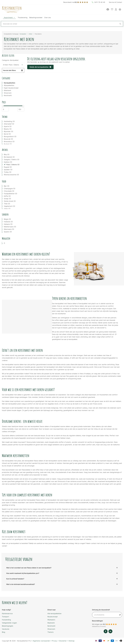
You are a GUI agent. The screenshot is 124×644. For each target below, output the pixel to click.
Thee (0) (7, 204)
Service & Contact (115, 2)
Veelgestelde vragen (9, 623)
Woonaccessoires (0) (11, 175)
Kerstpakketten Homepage (11, 34)
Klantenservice (7, 614)
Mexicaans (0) (9, 229)
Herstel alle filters (13, 70)
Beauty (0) (8, 129)
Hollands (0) (8, 222)
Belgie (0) (7, 219)
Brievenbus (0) (9, 141)
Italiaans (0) (8, 224)
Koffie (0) (7, 196)
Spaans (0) (8, 232)
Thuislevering (23, 18)
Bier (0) (7, 186)
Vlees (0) (7, 209)
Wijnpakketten (9, 85)
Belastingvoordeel (36, 18)
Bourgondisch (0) (10, 136)
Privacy (55, 641)
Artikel (30, 34)
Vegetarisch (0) (9, 206)
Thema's (50, 632)
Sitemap (71, 641)
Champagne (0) (10, 189)
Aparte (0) (8, 126)
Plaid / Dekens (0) (13, 165)
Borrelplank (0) (9, 157)
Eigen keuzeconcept (11, 88)
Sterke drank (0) (10, 201)
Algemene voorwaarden (41, 641)
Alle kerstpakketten (54, 614)
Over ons (48, 18)
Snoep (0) (7, 199)
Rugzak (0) (8, 167)
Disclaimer (63, 641)
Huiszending (6, 620)
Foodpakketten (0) (11, 194)
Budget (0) (8, 144)
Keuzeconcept (53, 617)
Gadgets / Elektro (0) (12, 159)
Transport (5, 617)
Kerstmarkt (8, 95)
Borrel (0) (7, 134)
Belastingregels (8, 626)
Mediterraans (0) (10, 227)
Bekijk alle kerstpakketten (40, 67)
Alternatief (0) (9, 124)
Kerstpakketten (10, 83)
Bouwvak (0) (8, 139)
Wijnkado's (51, 620)
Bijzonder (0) (9, 131)
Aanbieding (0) (9, 121)
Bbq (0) (7, 154)
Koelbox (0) (8, 162)
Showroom (8, 93)
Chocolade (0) (9, 191)
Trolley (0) (8, 172)
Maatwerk (7, 90)
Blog (4, 632)
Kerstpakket (23, 34)
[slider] (3, 106)
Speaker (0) (8, 170)
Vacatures (6, 629)
